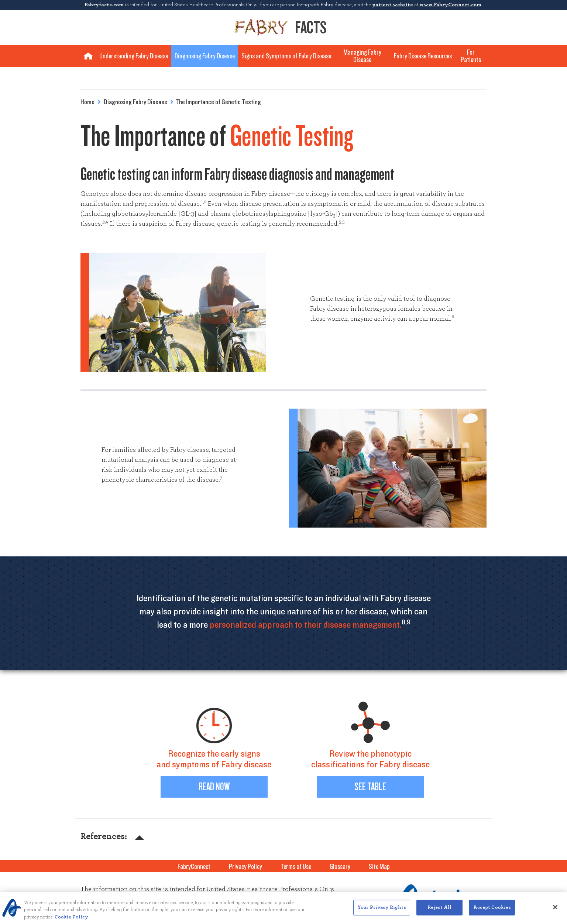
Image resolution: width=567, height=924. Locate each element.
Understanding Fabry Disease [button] (134, 56)
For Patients (471, 56)
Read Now (214, 787)
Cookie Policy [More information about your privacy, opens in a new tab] (71, 920)
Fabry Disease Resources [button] (423, 56)
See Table (370, 787)
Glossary (340, 867)
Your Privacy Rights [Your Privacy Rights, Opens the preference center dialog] (382, 911)
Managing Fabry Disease (362, 56)
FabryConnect (194, 867)
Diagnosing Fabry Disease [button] (205, 56)
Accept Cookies (492, 911)
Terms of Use (296, 867)
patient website (393, 5)
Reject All (439, 911)
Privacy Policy (245, 867)
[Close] (555, 911)
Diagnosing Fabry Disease (135, 102)
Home (87, 102)
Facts (281, 27)
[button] (136, 836)
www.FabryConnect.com (450, 5)
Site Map (379, 867)
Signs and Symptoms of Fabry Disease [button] (286, 56)
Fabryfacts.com (104, 5)
